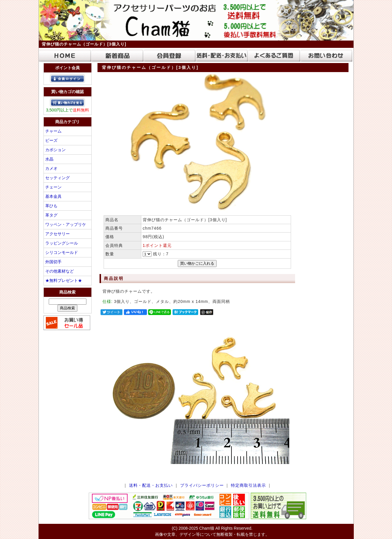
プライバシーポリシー (202, 485)
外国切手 (53, 262)
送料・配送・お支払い (151, 485)
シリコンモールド (62, 252)
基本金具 (53, 196)
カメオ (51, 168)
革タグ (51, 215)
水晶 (49, 159)
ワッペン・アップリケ (66, 224)
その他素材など (60, 271)
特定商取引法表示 (248, 485)
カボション (55, 150)
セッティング (58, 178)
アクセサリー (58, 234)
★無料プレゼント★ (64, 280)
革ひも (51, 206)
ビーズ (51, 140)
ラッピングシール (62, 243)
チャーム (53, 131)
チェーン (53, 187)
